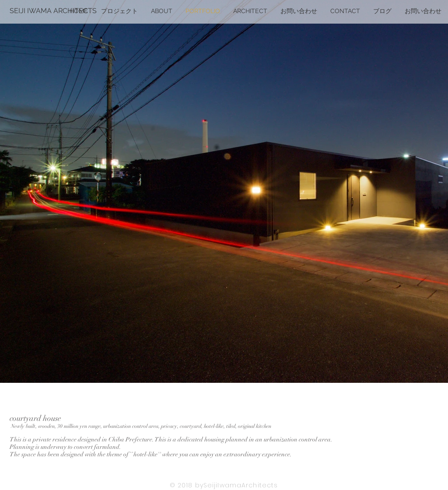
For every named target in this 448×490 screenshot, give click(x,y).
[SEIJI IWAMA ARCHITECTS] (58, 11)
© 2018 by (187, 485)
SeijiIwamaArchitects (241, 485)
